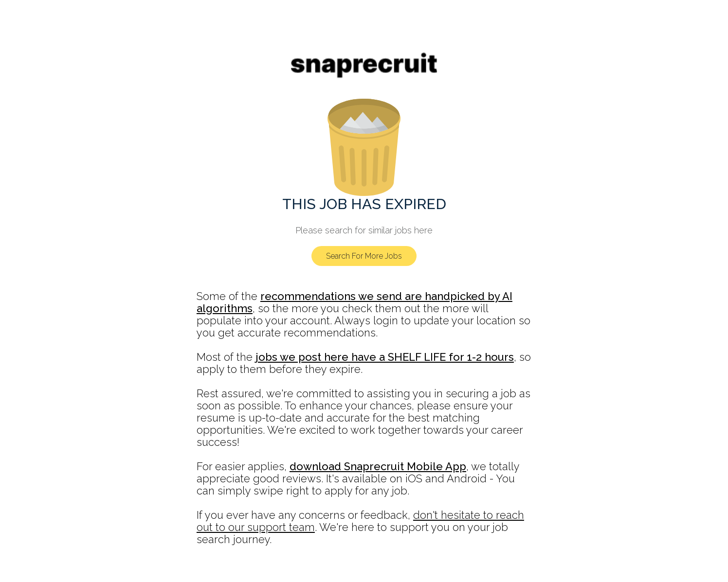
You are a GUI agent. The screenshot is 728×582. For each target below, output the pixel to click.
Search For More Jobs (364, 256)
